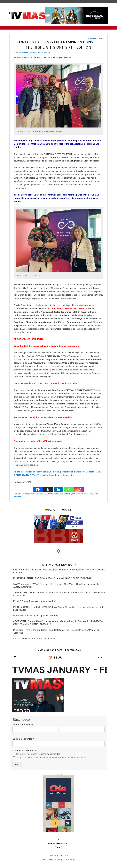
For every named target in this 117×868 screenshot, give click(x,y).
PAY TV (75, 494)
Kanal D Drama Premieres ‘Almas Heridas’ (34, 601)
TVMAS (47, 52)
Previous (93, 38)
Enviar (17, 765)
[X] (48, 490)
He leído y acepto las (38, 754)
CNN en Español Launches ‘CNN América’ (34, 639)
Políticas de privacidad (49, 754)
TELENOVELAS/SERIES (53, 494)
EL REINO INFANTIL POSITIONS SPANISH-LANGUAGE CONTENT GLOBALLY (54, 578)
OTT (34, 494)
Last (62, 734)
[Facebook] (38, 490)
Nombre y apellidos (24, 724)
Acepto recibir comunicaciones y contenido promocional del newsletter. (51, 758)
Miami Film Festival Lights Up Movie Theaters (36, 616)
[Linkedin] (58, 490)
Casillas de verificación (25, 751)
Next (102, 38)
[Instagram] (79, 490)
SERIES (40, 494)
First (14, 734)
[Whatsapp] (69, 490)
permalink (18, 496)
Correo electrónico (23, 739)
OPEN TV (68, 494)
